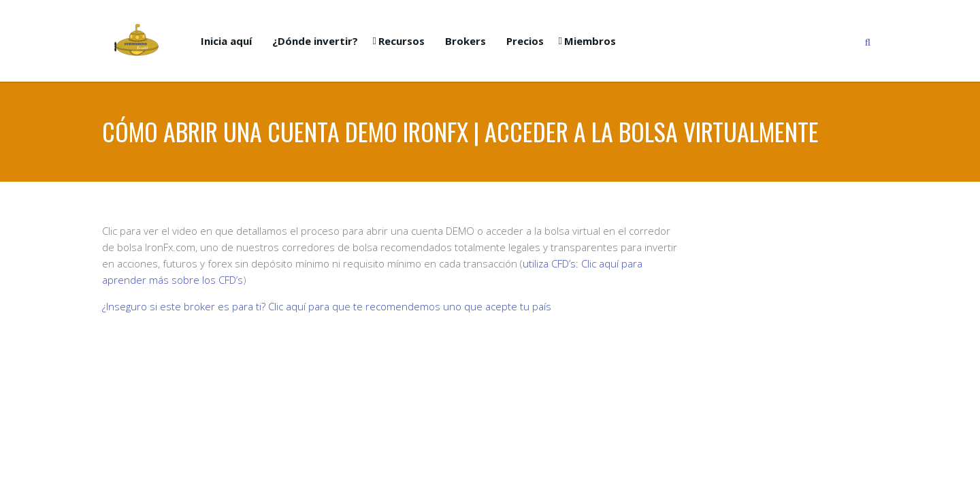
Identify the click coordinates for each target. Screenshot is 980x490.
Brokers (465, 41)
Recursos (402, 41)
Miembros (590, 41)
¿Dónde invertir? (315, 41)
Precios (525, 41)
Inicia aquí (226, 41)
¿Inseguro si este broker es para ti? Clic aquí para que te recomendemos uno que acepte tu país (327, 306)
